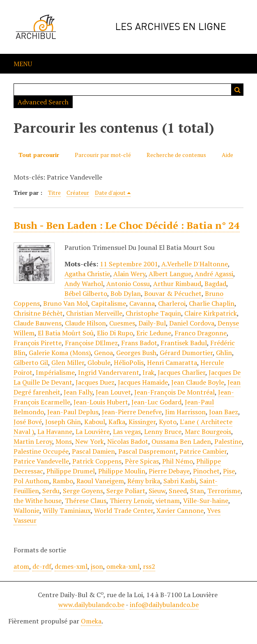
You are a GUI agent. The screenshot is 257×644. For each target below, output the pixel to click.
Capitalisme (109, 303)
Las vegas (127, 432)
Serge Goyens (83, 491)
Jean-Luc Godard (156, 402)
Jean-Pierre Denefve (132, 412)
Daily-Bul (152, 323)
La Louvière (93, 432)
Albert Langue (170, 274)
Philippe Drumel (71, 471)
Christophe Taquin (153, 313)
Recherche (237, 90)
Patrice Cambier (203, 451)
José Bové (28, 422)
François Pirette (38, 343)
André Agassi (214, 274)
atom (21, 566)
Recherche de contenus (176, 155)
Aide (227, 155)
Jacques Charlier (181, 372)
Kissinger (142, 422)
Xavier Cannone (180, 510)
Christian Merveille (94, 313)
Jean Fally (78, 392)
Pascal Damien (93, 451)
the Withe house (38, 501)
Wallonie (26, 510)
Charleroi (172, 303)
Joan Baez (224, 412)
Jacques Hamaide (143, 382)
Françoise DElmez (91, 343)
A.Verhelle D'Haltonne (195, 264)
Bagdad (215, 284)
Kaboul (95, 422)
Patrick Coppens (97, 461)
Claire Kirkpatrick (211, 313)
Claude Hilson (85, 323)
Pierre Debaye (169, 471)
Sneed (178, 491)
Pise (229, 471)
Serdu (51, 491)
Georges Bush (136, 353)
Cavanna (142, 303)
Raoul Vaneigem (100, 481)
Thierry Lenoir (131, 501)
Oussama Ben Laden (181, 441)
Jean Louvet (113, 392)
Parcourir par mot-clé (103, 155)
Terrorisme (224, 491)
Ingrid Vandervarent (109, 372)
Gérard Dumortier (186, 353)
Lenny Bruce (163, 432)
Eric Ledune (154, 333)
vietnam (168, 501)
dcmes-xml (71, 566)
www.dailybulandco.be (91, 605)
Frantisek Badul (184, 343)
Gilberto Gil (31, 362)
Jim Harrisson (185, 412)
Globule (99, 362)
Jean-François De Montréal (174, 392)
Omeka (91, 621)
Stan (197, 491)
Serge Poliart (126, 491)
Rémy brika (144, 481)
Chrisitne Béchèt (38, 313)
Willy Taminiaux (67, 510)
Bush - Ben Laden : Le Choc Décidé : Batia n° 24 (127, 225)
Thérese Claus (86, 501)
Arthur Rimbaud (177, 284)
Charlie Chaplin (212, 303)
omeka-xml (123, 566)
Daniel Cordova (192, 323)
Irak (148, 372)
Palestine (228, 441)
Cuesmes (122, 323)
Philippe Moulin (122, 471)
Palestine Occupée (41, 451)
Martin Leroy (33, 441)
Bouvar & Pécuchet (173, 293)
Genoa (103, 353)
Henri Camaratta (172, 362)
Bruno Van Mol (65, 303)
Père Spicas (142, 461)
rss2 (149, 566)
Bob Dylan (126, 293)
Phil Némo (178, 461)
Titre (54, 193)
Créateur (78, 193)
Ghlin (224, 353)
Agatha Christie (87, 274)
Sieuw (157, 491)
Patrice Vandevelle (41, 461)
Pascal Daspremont (147, 451)
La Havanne (55, 432)
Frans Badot (139, 343)
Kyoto (168, 422)
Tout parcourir (39, 155)
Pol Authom (31, 481)
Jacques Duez (95, 382)
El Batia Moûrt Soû (66, 333)
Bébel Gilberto (86, 293)
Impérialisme (55, 372)
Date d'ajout (110, 193)
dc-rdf (42, 566)
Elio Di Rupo (115, 333)
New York (89, 441)
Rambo (63, 481)
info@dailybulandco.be (164, 605)
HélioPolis (129, 362)
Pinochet (206, 471)
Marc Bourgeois (208, 432)
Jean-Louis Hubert (101, 402)
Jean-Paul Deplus (73, 412)
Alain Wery (129, 274)
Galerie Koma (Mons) (60, 353)
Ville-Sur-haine (206, 501)
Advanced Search (43, 102)
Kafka (117, 422)
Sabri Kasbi (180, 481)
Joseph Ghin (63, 422)
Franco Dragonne (201, 333)
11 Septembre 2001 (129, 264)
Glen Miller (68, 362)
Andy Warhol (84, 284)
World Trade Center (124, 510)
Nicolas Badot (128, 441)
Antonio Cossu (128, 284)
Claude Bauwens (38, 323)
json (97, 566)
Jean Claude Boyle (198, 382)
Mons (64, 441)
